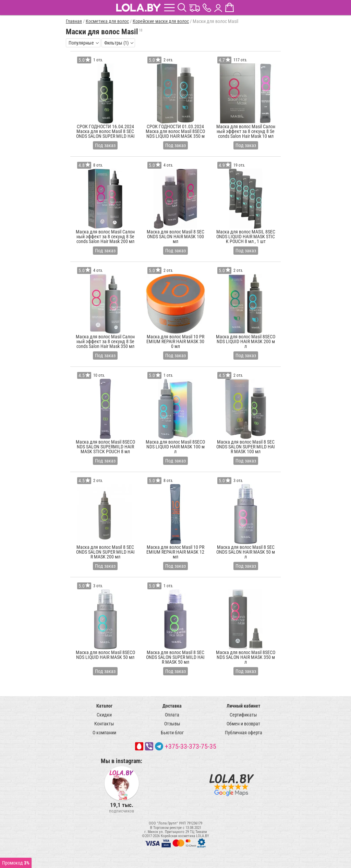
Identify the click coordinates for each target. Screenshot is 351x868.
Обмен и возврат (243, 724)
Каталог (104, 706)
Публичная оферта (244, 733)
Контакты (104, 724)
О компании (104, 733)
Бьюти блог (172, 733)
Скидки (104, 715)
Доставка (172, 706)
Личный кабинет (243, 706)
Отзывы (172, 724)
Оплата (172, 715)
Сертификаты (243, 715)
